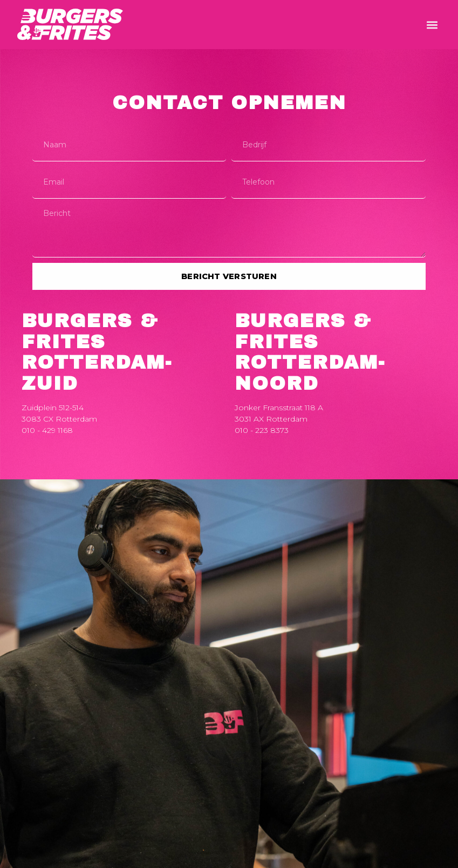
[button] (432, 25)
